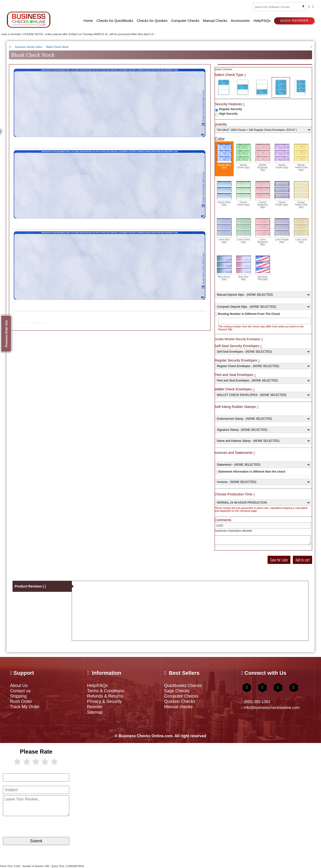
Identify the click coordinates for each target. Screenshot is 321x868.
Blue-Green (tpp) (224, 268)
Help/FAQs (97, 686)
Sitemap (95, 712)
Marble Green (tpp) (244, 156)
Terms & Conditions (106, 691)
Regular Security (230, 109)
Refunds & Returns (105, 696)
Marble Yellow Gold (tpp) (301, 157)
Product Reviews (30, 586)
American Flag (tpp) (263, 268)
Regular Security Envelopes (236, 360)
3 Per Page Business (281, 87)
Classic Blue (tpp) (224, 194)
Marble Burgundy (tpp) (263, 157)
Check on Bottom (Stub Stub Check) (262, 87)
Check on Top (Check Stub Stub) (224, 87)
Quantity (220, 124)
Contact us (20, 691)
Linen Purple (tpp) (282, 231)
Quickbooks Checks (183, 686)
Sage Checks (177, 691)
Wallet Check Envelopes (233, 389)
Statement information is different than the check (252, 472)
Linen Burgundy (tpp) (263, 232)
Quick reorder (294, 21)
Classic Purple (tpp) (282, 194)
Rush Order (21, 701)
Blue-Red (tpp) (244, 268)
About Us (19, 686)
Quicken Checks (180, 701)
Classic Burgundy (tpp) (263, 195)
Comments (223, 520)
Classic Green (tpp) (244, 194)
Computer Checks (181, 696)
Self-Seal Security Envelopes (237, 346)
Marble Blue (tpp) (224, 156)
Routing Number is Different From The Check (249, 314)
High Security (228, 114)
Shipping (18, 696)
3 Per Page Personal (300, 87)
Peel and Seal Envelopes (234, 375)
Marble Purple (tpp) (282, 156)
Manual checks (178, 707)
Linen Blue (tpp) (224, 231)
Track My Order (25, 707)
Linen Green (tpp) (244, 231)
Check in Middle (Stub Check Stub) (243, 87)
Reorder (95, 707)
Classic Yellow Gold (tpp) (301, 195)
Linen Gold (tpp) (301, 231)
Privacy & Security (104, 701)
